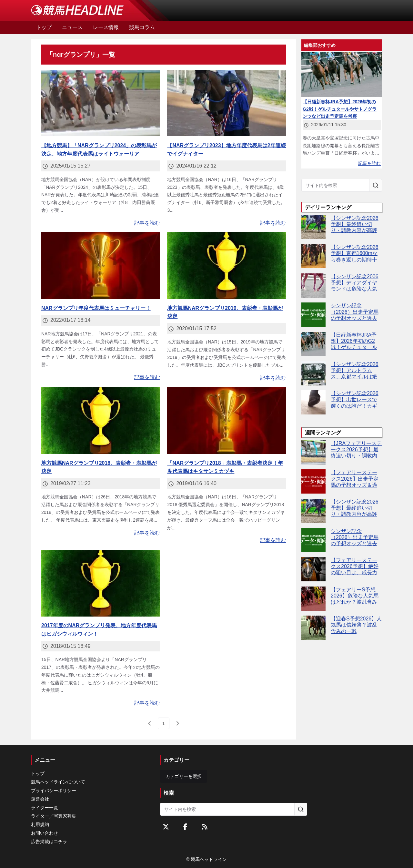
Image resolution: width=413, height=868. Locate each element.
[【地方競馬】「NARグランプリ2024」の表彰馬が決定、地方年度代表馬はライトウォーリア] (101, 103)
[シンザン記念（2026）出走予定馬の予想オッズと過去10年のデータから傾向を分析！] (313, 315)
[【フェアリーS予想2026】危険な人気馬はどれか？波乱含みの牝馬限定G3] (313, 599)
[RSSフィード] (205, 827)
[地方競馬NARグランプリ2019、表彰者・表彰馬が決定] (227, 266)
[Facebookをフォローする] (185, 827)
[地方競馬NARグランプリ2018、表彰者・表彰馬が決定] (101, 420)
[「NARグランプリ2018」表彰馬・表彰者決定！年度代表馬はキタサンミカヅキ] (227, 420)
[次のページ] (178, 723)
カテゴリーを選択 (184, 776)
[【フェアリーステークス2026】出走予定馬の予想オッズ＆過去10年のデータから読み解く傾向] (313, 481)
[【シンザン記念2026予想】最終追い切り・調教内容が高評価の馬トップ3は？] (313, 227)
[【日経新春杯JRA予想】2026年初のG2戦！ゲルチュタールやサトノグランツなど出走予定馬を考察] (313, 344)
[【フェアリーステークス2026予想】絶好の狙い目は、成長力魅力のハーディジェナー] (313, 569)
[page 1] (164, 723)
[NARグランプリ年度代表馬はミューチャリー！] (101, 266)
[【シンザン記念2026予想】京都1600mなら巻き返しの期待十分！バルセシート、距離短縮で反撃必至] (313, 256)
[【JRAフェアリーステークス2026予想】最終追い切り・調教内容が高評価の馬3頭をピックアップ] (313, 452)
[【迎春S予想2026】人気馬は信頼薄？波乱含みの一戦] (313, 628)
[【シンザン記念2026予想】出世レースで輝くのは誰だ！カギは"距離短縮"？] (313, 402)
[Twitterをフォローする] (166, 827)
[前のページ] (149, 723)
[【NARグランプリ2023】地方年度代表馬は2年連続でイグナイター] (227, 103)
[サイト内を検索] (376, 185)
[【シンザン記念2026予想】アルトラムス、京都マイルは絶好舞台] (313, 373)
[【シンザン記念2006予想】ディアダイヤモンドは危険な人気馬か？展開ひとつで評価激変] (313, 286)
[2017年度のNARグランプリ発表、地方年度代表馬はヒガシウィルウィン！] (101, 583)
